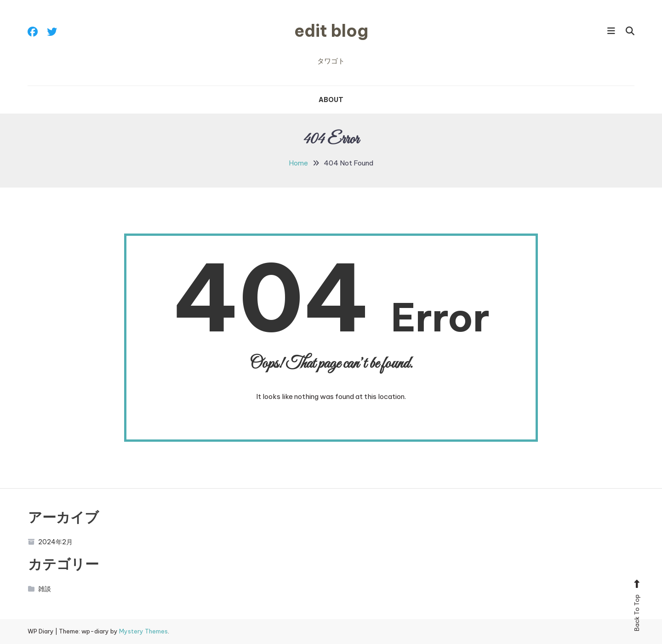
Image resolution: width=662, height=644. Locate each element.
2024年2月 (51, 542)
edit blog (331, 31)
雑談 (40, 589)
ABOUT (331, 100)
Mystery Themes (143, 631)
